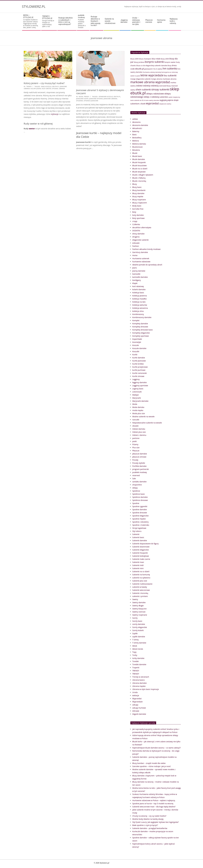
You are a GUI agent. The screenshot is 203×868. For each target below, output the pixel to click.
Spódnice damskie (140, 497)
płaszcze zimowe (139, 457)
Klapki (135, 283)
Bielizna (136, 141)
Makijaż (135, 395)
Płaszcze (136, 451)
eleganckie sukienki (140, 240)
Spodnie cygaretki (140, 506)
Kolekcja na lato (139, 302)
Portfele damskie (139, 466)
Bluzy (135, 184)
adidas (135, 119)
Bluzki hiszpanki (139, 162)
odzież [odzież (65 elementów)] (139, 86)
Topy (134, 652)
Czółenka (136, 224)
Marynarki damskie (140, 401)
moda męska (138, 410)
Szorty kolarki (138, 630)
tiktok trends (138, 649)
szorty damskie (139, 624)
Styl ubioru (137, 531)
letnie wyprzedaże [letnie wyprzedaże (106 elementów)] (152, 75)
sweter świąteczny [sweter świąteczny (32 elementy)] (174, 97)
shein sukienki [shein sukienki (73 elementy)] (143, 89)
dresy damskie (138, 234)
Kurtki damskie (139, 358)
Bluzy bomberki (139, 190)
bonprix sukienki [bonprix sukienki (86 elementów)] (154, 62)
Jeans (135, 268)
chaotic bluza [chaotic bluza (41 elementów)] (135, 65)
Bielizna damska (139, 144)
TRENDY (29, 86)
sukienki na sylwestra (141, 578)
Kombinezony (138, 314)
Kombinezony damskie (142, 317)
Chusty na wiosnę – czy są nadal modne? (149, 816)
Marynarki (137, 398)
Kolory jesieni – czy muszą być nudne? (44, 83)
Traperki (136, 668)
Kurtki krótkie (138, 364)
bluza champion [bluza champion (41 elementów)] (145, 59)
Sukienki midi (138, 565)
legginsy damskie (139, 382)
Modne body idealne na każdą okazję (148, 819)
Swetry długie (138, 606)
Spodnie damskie (140, 509)
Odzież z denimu (139, 435)
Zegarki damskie (139, 714)
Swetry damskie (139, 602)
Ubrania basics (139, 680)
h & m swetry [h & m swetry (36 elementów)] (158, 69)
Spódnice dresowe (140, 500)
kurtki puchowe (139, 370)
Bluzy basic (137, 187)
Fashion (136, 246)
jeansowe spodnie (96, 99)
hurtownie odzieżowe (141, 262)
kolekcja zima (138, 311)
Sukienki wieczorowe (141, 590)
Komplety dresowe (140, 327)
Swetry (135, 599)
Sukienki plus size (140, 581)
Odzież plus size (139, 432)
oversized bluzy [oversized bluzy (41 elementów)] (165, 86)
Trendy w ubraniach (141, 677)
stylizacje (55, 114)
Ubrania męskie (139, 686)
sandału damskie (139, 482)
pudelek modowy (140, 472)
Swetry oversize (139, 612)
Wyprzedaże (137, 702)
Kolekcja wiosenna (140, 308)
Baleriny (136, 131)
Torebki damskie (139, 664)
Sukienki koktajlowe (141, 556)
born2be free (138, 209)
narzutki (136, 420)
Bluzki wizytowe (139, 172)
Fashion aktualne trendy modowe (146, 249)
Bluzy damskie (138, 193)
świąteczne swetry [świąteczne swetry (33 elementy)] (165, 104)
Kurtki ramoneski (139, 373)
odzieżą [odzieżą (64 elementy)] (155, 86)
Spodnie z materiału (141, 525)
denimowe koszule (106, 97)
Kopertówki (137, 339)
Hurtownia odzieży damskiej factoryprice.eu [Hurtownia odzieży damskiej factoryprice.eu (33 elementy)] (157, 72)
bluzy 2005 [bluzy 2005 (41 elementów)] (165, 59)
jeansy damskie (139, 271)
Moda (81, 97)
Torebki (135, 661)
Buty (134, 212)
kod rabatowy (138, 286)
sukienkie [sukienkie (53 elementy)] (164, 97)
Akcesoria (136, 122)
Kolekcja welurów (140, 305)
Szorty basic (137, 621)
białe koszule (46, 86)
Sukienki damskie (140, 540)
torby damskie (138, 658)
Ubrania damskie (139, 683)
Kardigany (137, 280)
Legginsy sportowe (140, 386)
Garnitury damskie (140, 252)
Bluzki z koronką (139, 181)
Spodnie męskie (139, 519)
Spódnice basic (139, 494)
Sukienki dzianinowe (141, 547)
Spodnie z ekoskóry (140, 522)
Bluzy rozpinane (139, 200)
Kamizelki (136, 274)
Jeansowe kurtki (82, 99)
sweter (32, 129)
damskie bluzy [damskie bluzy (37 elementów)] (166, 65)
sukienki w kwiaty (140, 587)
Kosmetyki (137, 342)
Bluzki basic (137, 156)
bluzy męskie (138, 196)
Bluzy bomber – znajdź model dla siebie (149, 763)
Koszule (136, 345)
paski (135, 441)
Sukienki (136, 534)
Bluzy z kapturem (140, 203)
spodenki (80, 101)
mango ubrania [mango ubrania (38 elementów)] (157, 79)
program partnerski (141, 469)
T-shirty (135, 640)
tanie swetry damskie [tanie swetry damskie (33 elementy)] (152, 100)
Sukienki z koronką (140, 593)
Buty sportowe (138, 218)
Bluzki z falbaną (139, 178)
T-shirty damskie (139, 643)
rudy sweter (47, 89)
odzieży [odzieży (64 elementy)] (147, 86)
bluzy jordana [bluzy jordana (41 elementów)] (139, 62)
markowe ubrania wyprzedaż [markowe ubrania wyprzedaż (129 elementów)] (150, 82)
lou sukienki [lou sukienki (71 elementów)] (170, 75)
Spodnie (136, 503)
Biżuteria (136, 150)
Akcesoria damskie (140, 125)
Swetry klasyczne (139, 609)
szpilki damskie (139, 637)
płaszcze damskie (140, 454)
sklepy (135, 488)
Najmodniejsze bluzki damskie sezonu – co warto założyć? (157, 748)
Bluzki (135, 153)
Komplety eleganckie (141, 333)
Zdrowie (136, 711)
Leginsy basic (138, 389)
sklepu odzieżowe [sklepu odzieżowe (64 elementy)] (155, 94)
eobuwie (136, 243)
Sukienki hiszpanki (140, 553)
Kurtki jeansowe (139, 361)
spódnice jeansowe (91, 101)
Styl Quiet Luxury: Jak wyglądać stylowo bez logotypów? (155, 822)
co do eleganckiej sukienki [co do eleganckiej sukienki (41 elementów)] (151, 65)
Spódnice (136, 491)
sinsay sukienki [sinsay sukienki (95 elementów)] (160, 89)
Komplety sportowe (141, 336)
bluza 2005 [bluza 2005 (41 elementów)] (135, 59)
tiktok (135, 646)
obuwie (135, 426)
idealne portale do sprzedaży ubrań (147, 265)
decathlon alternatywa (142, 227)
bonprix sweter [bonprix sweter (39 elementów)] (170, 62)
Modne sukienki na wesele (143, 417)
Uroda (135, 692)
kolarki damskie (139, 289)
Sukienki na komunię (141, 575)
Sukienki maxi (138, 562)
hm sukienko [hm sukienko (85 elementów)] (170, 69)
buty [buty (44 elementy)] (178, 62)
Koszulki (136, 351)
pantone (136, 438)
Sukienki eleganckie (141, 550)
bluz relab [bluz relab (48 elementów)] (156, 59)
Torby (135, 655)
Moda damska (138, 407)
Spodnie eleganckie (140, 516)
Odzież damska (139, 429)
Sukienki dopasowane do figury (145, 544)
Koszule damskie (139, 348)
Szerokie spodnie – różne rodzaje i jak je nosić (151, 766)
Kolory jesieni (36, 89)
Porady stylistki (139, 463)
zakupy (135, 705)
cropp (135, 221)
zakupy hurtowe (139, 708)
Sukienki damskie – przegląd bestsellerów (150, 828)
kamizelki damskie (140, 277)
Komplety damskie (140, 324)
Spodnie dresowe (140, 513)
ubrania (62, 89)
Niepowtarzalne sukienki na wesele (147, 423)
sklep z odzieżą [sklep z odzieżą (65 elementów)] (151, 97)
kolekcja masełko (139, 299)
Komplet (136, 320)
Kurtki (135, 355)
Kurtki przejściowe (140, 367)
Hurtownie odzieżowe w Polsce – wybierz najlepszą (154, 800)
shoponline (137, 485)
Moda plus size (139, 413)
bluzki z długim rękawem (143, 175)
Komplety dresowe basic (143, 330)
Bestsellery (137, 138)
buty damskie (138, 215)
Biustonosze (137, 147)
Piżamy (135, 444)
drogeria (136, 237)
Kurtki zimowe (138, 376)
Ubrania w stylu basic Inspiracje (146, 689)
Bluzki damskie (139, 159)
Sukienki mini (138, 568)
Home (135, 255)
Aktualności (137, 128)
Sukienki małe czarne (141, 559)
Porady (135, 460)
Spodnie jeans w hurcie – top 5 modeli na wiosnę (153, 804)
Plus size (136, 447)
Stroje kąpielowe (139, 528)
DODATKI (136, 231)
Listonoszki (137, 392)
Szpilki (135, 633)
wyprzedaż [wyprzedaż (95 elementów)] (152, 103)
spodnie (55, 89)
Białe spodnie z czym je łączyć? (145, 825)
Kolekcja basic (138, 293)
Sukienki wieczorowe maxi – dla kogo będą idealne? (154, 807)
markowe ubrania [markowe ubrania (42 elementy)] (169, 79)
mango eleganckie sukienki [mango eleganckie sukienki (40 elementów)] (140, 79)
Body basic (137, 206)
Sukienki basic (138, 537)
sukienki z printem (140, 596)
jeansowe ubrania (110, 99)
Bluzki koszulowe (139, 165)
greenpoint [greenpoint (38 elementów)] (148, 69)
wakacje (136, 695)
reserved (136, 475)
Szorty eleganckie (140, 627)
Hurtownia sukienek (141, 258)
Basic (135, 134)
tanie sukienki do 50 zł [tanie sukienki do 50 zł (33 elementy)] (138, 100)
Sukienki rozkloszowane (142, 584)
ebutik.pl (56, 86)
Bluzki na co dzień (140, 169)
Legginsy (136, 379)
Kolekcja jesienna (140, 296)
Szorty (135, 618)
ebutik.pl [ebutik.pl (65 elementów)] (140, 69)
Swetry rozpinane (140, 615)
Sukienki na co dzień (141, 571)
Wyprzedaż (137, 699)
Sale (134, 478)
